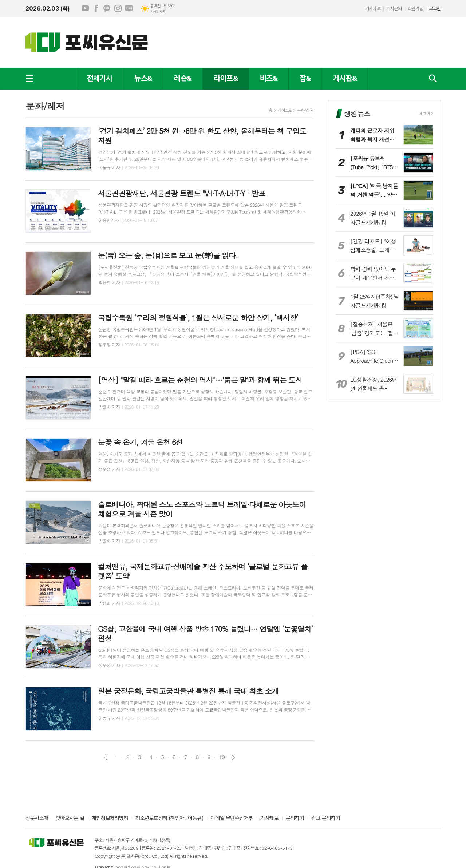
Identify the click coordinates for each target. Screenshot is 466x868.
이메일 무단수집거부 (232, 819)
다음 (233, 758)
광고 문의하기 (326, 819)
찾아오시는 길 (70, 819)
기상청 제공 (158, 12)
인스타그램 (118, 8)
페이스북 (96, 8)
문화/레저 (305, 110)
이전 (106, 758)
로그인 (435, 9)
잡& (305, 78)
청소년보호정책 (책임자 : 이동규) (169, 819)
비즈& (269, 78)
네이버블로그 (129, 8)
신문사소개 (37, 819)
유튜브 (85, 8)
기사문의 (394, 9)
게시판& (345, 78)
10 (222, 757)
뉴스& (143, 78)
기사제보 (373, 9)
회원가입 (415, 9)
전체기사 (100, 78)
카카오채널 (107, 8)
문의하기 (295, 819)
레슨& (183, 78)
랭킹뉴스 (357, 113)
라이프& (226, 78)
